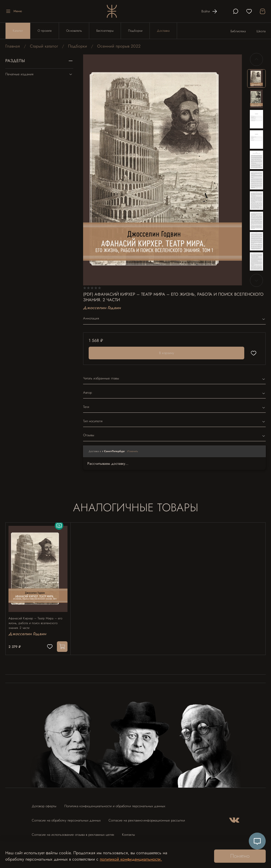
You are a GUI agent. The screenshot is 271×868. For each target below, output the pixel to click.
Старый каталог (44, 46)
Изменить (133, 451)
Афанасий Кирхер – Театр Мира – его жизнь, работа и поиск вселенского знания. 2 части (38, 618)
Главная (13, 46)
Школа (261, 31)
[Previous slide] (256, 59)
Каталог (18, 31)
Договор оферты (44, 804)
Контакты (128, 832)
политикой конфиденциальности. (131, 859)
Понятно (240, 856)
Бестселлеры (105, 31)
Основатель (74, 31)
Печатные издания (39, 74)
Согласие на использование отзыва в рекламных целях (73, 832)
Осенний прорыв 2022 (119, 46)
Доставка (163, 31)
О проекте (45, 31)
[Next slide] (256, 280)
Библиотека (238, 31)
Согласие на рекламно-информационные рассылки (147, 818)
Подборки (135, 31)
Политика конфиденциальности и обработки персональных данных (115, 804)
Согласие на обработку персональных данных (66, 818)
